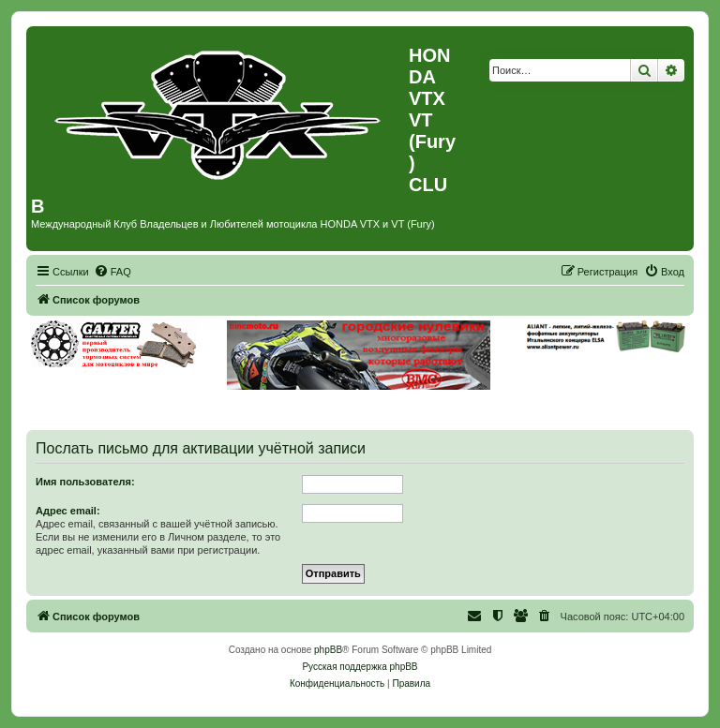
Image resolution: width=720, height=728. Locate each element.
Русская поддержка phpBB (360, 667)
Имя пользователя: (85, 482)
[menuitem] (112, 272)
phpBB (328, 650)
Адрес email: (68, 511)
